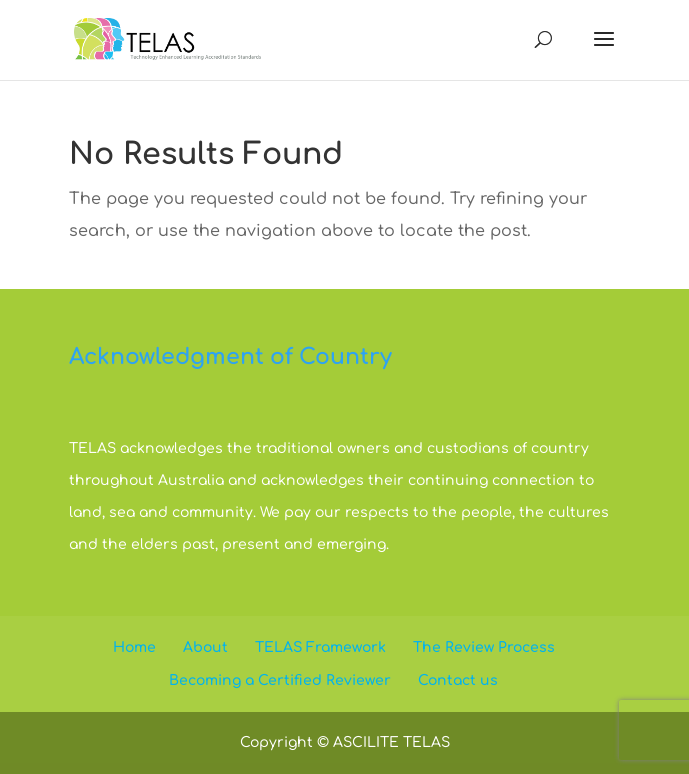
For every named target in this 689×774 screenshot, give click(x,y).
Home (134, 647)
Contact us (458, 680)
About (205, 647)
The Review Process (484, 647)
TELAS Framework (320, 647)
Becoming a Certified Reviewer (280, 680)
